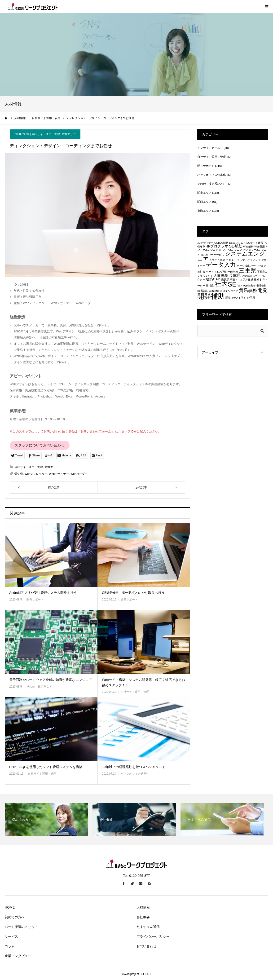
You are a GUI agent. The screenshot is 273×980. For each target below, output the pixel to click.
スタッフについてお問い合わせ (40, 445)
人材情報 (143, 907)
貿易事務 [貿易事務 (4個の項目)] (248, 290)
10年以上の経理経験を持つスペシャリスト (134, 767)
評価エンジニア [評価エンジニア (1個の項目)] (229, 291)
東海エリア (69, 134)
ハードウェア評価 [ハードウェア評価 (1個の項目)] (216, 272)
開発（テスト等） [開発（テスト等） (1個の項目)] (236, 298)
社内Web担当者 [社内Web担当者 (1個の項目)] (246, 286)
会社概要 (143, 917)
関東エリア (204, 193)
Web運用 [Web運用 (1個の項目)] (260, 247)
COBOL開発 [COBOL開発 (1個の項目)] (221, 243)
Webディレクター (36, 474)
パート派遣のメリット (21, 927)
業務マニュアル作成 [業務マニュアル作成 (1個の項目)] (241, 279)
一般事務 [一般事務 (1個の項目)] (233, 272)
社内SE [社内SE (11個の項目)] (226, 284)
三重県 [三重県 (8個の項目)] (248, 270)
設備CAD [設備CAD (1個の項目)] (214, 291)
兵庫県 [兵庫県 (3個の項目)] (235, 275)
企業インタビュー (18, 956)
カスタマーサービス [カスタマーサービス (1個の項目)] (212, 255)
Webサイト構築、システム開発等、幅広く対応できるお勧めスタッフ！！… (143, 682)
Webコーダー (79, 474)
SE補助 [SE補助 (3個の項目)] (236, 246)
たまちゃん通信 (148, 927)
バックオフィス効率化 (135, 774)
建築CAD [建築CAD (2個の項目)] (213, 279)
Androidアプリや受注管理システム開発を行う (43, 593)
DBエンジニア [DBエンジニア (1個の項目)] (238, 243)
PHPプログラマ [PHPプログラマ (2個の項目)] (216, 246)
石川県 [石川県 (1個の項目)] (210, 286)
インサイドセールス (210, 148)
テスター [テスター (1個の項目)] (231, 260)
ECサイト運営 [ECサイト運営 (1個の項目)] (255, 243)
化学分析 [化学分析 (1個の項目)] (247, 276)
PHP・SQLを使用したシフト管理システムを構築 (46, 767)
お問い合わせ (146, 946)
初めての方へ (15, 917)
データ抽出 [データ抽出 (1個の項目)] (243, 266)
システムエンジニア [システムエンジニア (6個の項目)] (231, 256)
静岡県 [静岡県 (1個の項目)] (251, 298)
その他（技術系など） (41, 687)
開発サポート (35, 600)
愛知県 (19, 474)
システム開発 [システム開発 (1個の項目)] (217, 260)
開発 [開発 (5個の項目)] (263, 290)
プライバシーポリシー (153, 936)
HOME (10, 907)
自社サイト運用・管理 (46, 134)
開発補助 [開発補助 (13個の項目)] (211, 296)
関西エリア (204, 202)
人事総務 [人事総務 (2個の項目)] (221, 276)
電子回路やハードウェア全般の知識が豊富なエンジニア (51, 680)
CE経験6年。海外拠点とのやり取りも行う (133, 593)
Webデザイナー (59, 474)
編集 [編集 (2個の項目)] (204, 291)
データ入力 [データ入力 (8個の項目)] (221, 265)
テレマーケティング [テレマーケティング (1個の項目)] (249, 260)
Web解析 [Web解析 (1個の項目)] (248, 247)
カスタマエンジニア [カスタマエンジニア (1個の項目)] (231, 250)
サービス (11, 936)
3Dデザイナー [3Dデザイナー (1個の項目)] (205, 243)
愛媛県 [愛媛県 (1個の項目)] (225, 279)
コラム (10, 946)
